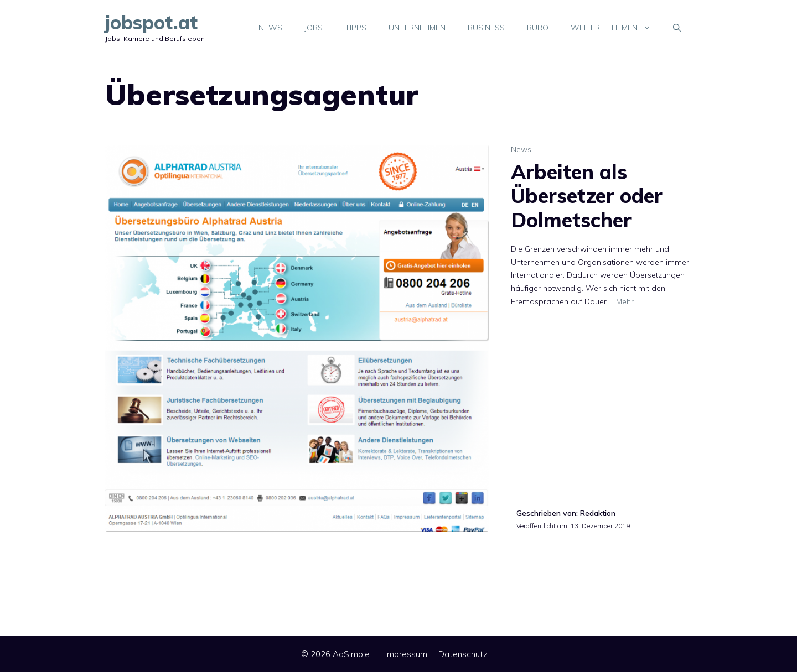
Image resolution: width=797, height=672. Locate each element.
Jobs (314, 28)
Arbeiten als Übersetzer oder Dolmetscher (587, 196)
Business (486, 28)
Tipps (356, 28)
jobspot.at (151, 22)
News (270, 28)
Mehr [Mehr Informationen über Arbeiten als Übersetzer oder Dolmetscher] (625, 301)
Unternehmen (417, 28)
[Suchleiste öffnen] (677, 28)
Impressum (406, 654)
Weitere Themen (616, 28)
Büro (538, 28)
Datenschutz (463, 654)
